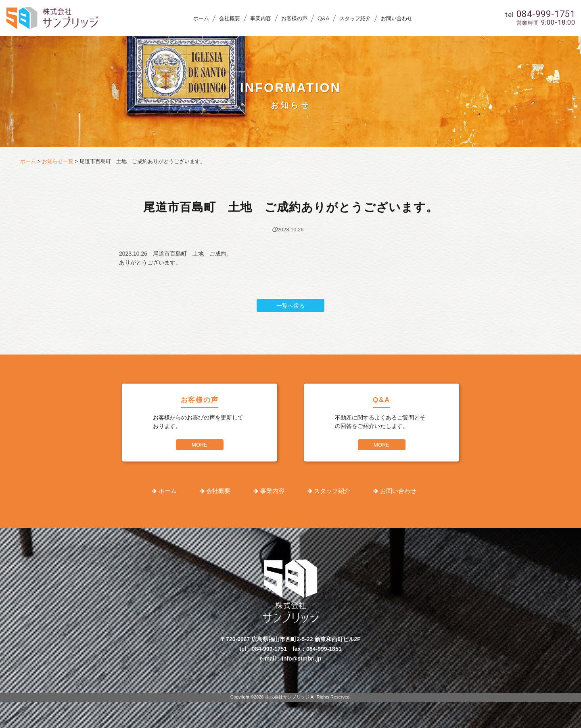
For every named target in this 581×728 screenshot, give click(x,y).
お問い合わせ (397, 18)
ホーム (201, 18)
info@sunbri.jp (301, 659)
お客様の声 (294, 18)
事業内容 (261, 18)
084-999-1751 (269, 649)
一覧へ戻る (290, 306)
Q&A (323, 18)
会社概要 (230, 18)
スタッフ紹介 (355, 18)
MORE (200, 445)
